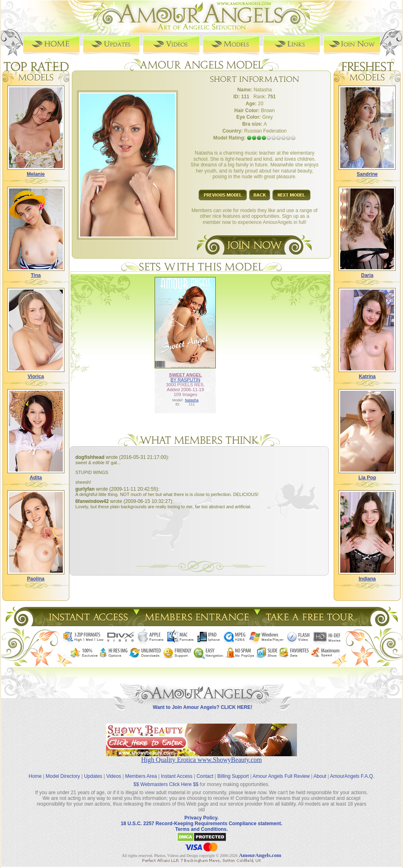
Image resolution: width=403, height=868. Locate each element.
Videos (113, 776)
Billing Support (233, 776)
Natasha (192, 400)
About (320, 776)
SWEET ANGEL (185, 375)
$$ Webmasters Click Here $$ (166, 784)
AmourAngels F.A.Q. (352, 776)
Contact (205, 776)
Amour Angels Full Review (281, 776)
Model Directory (63, 776)
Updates (93, 776)
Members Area (141, 776)
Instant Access (177, 776)
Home (35, 776)
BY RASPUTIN (185, 380)
